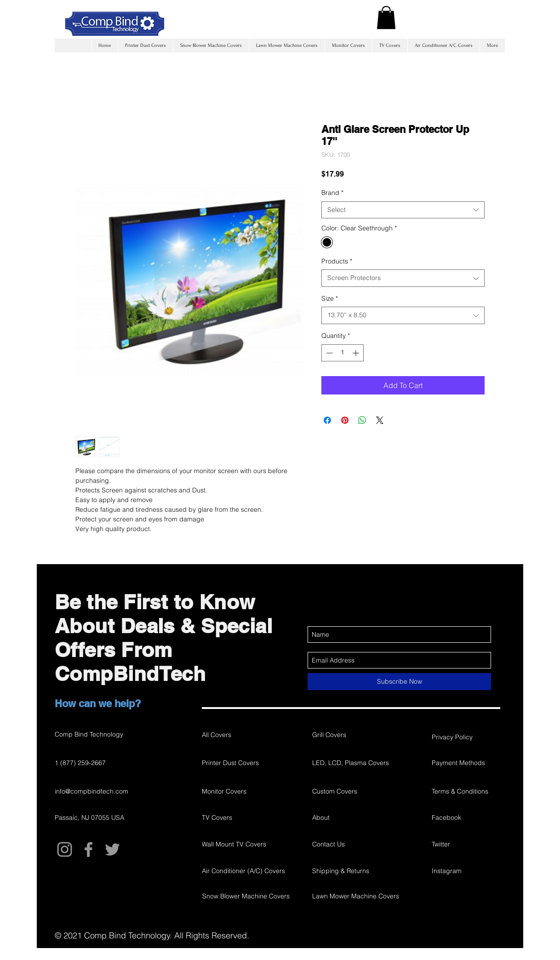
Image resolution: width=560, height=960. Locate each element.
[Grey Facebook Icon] (89, 849)
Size (330, 298)
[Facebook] (464, 817)
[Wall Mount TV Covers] (234, 844)
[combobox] (403, 210)
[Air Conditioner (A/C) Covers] (243, 871)
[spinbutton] (343, 353)
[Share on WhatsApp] (362, 420)
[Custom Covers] (360, 791)
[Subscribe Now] (399, 682)
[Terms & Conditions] (464, 791)
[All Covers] (234, 735)
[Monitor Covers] (234, 791)
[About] (360, 817)
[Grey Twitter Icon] (112, 849)
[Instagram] (464, 871)
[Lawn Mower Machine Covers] (356, 896)
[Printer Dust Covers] (234, 763)
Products (337, 261)
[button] (386, 17)
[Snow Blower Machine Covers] (246, 896)
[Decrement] (329, 353)
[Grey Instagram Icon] (65, 849)
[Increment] (357, 353)
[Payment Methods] (464, 763)
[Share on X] (380, 420)
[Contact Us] (360, 844)
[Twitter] (464, 844)
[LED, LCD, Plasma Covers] (360, 763)
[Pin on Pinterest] (345, 420)
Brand (332, 193)
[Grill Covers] (345, 735)
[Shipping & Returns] (365, 871)
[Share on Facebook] (327, 420)
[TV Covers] (234, 817)
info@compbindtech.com (91, 791)
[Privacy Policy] (464, 737)
